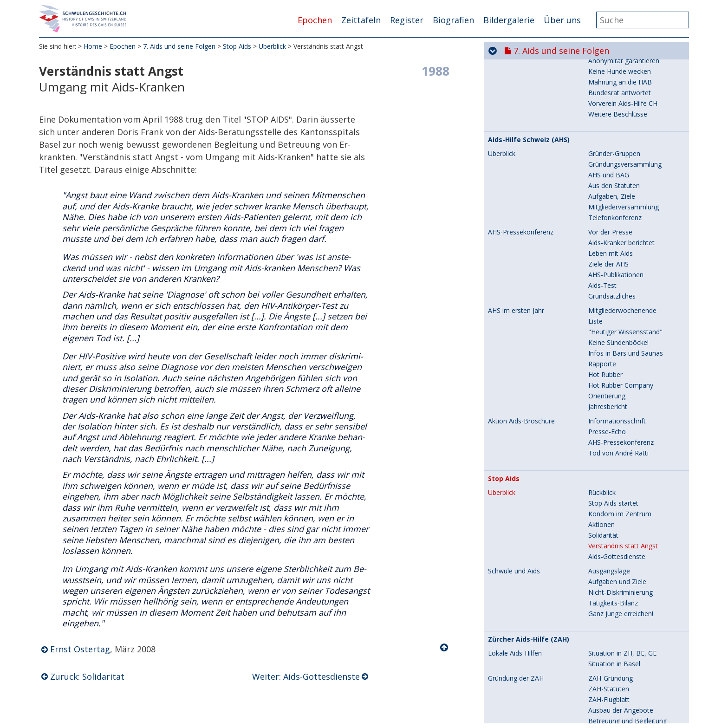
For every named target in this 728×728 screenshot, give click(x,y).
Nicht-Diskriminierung (621, 257)
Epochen (315, 20)
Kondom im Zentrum (620, 178)
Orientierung (607, 60)
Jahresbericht (608, 71)
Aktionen (601, 189)
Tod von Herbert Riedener (527, 672)
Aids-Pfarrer (506, 565)
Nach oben (445, 648)
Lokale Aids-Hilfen (515, 318)
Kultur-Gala (505, 535)
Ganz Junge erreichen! (621, 278)
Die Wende (605, 474)
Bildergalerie (509, 20)
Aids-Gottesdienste (617, 221)
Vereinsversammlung (620, 421)
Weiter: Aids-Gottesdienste (306, 676)
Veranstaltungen (613, 442)
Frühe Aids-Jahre (513, 525)
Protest (499, 652)
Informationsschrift (617, 85)
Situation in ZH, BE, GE (622, 317)
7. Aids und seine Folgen (179, 46)
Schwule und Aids (514, 235)
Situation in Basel (614, 328)
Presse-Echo (607, 96)
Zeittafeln (361, 20)
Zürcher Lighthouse (521, 511)
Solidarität (603, 199)
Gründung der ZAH (516, 343)
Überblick (272, 46)
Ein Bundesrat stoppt (520, 642)
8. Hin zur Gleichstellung (562, 718)
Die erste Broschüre (518, 621)
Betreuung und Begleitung (627, 385)
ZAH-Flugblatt (609, 364)
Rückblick (602, 157)
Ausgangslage (609, 235)
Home (93, 46)
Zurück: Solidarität (87, 676)
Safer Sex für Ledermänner (533, 607)
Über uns (562, 20)
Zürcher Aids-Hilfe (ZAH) (529, 304)
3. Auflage (503, 662)
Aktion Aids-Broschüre (521, 85)
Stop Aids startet (613, 167)
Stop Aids (237, 46)
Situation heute (611, 485)
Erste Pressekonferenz (622, 406)
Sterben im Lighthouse (522, 545)
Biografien (453, 20)
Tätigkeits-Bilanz (613, 267)
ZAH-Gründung (611, 342)
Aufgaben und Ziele (617, 246)
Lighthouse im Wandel (521, 576)
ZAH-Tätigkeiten (512, 421)
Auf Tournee (607, 453)
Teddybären (506, 555)
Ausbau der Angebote (621, 374)
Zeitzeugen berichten (620, 464)
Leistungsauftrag (513, 586)
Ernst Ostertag (80, 649)
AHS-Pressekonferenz (621, 107)
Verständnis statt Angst (623, 210)
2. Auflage (503, 631)
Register (407, 20)
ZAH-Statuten (609, 353)
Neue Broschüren (514, 682)
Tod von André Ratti (618, 117)
